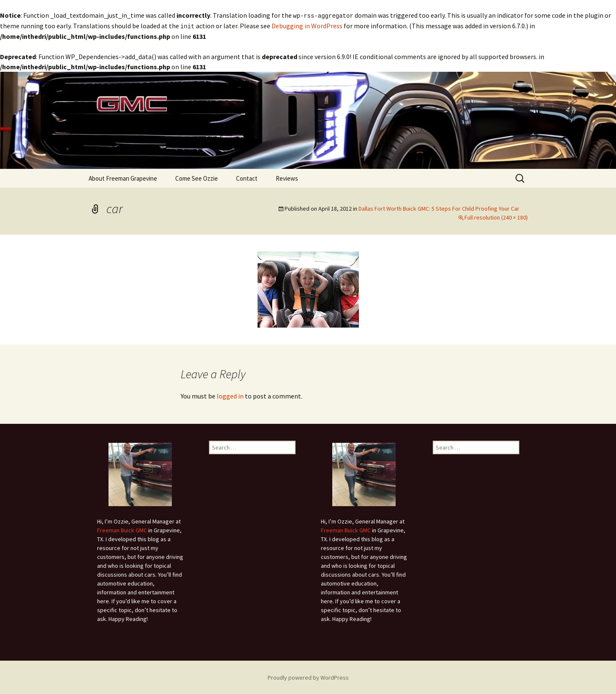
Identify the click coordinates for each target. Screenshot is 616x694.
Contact (247, 178)
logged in (230, 395)
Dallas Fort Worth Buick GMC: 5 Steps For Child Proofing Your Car (439, 208)
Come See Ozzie (197, 178)
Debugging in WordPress (307, 25)
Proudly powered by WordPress (308, 677)
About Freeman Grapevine (123, 178)
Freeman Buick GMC (122, 529)
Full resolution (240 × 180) (496, 217)
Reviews (287, 178)
